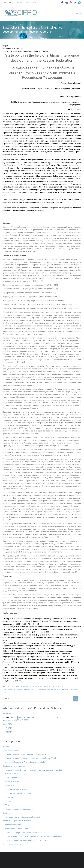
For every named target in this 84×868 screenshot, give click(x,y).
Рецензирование (12, 750)
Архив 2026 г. (10, 786)
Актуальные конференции (16, 774)
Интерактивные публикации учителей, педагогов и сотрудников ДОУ (34, 770)
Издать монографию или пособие (17, 821)
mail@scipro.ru (30, 3)
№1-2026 (9, 728)
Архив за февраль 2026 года (19, 793)
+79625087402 (17, 3)
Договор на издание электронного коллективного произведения (35, 836)
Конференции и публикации (14, 766)
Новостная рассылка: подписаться (19, 809)
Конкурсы (7, 813)
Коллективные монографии (16, 829)
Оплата (8, 801)
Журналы (6, 746)
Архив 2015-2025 (12, 782)
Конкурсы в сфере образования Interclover (23, 817)
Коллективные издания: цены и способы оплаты (28, 840)
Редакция (9, 797)
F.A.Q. (7, 805)
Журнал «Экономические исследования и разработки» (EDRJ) (31, 758)
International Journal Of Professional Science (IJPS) (25, 762)
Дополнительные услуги (13, 844)
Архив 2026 (7, 724)
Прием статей (13, 778)
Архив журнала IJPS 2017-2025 (15, 720)
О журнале (7, 713)
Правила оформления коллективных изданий (26, 833)
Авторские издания (13, 825)
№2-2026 (9, 732)
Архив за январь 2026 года (18, 789)
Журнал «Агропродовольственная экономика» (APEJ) (27, 754)
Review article (75, 109)
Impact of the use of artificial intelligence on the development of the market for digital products (33, 686)
